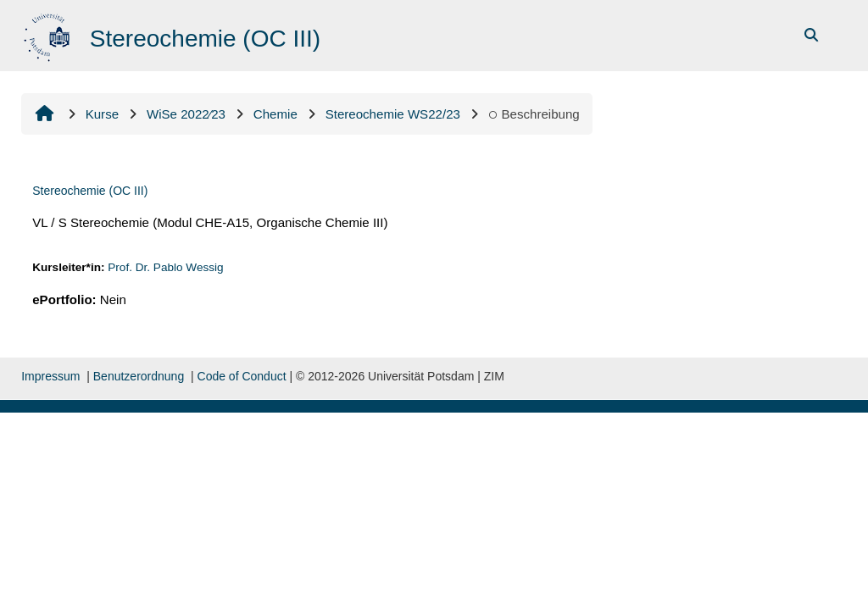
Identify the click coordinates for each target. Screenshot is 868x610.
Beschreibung (534, 114)
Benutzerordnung (139, 376)
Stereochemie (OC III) (90, 191)
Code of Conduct (242, 376)
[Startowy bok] (49, 34)
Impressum (50, 376)
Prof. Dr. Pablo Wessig (165, 267)
